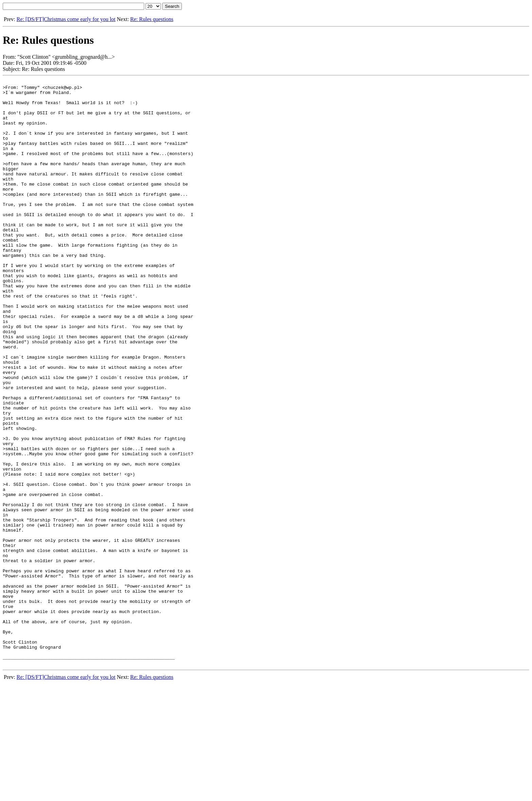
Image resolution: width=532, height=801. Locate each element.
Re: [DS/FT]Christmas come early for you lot (66, 19)
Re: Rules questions (152, 19)
